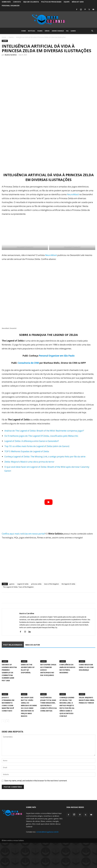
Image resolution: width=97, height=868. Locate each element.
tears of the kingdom (52, 584)
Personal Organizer (11, 6)
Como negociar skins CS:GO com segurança (86, 667)
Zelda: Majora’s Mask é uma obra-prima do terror (29, 462)
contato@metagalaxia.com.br (47, 832)
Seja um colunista (31, 2)
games (12, 584)
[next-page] (7, 721)
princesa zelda (36, 584)
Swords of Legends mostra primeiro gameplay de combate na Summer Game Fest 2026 (9, 673)
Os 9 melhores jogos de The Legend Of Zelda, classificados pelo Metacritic (41, 436)
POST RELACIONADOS (13, 645)
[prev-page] (3, 721)
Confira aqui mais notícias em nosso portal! (23, 534)
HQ (67, 31)
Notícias (32, 31)
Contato (17, 2)
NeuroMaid (73, 194)
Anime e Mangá (58, 31)
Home (24, 31)
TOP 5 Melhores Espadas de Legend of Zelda (27, 451)
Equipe (67, 2)
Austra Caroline (11, 55)
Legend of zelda (23, 584)
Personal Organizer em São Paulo (57, 356)
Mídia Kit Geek (78, 2)
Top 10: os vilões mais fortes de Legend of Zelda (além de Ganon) (37, 446)
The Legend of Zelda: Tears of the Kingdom (18, 587)
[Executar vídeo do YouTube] (48, 502)
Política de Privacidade (51, 2)
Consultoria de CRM (28, 363)
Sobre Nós (6, 2)
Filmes (40, 31)
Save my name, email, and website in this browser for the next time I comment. (36, 781)
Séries (47, 31)
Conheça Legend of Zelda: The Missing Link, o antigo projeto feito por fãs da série (45, 456)
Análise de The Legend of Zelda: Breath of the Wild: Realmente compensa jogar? (44, 431)
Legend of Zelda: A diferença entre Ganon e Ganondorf (32, 441)
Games (73, 31)
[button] (92, 31)
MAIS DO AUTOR (33, 645)
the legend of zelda (68, 584)
